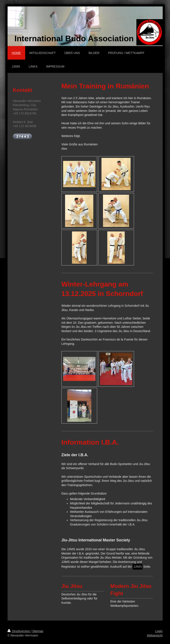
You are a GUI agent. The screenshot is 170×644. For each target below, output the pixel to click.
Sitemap (38, 631)
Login (159, 631)
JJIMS (138, 567)
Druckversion (19, 631)
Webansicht (155, 635)
